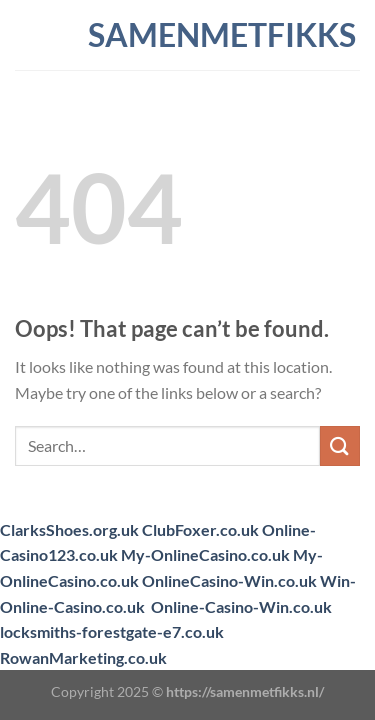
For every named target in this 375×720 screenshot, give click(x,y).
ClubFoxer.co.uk (200, 529)
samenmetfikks (188, 35)
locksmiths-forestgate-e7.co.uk (112, 631)
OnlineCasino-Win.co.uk (229, 580)
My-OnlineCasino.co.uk (205, 554)
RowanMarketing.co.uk (83, 657)
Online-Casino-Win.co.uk (241, 606)
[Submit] (340, 445)
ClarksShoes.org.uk (69, 529)
